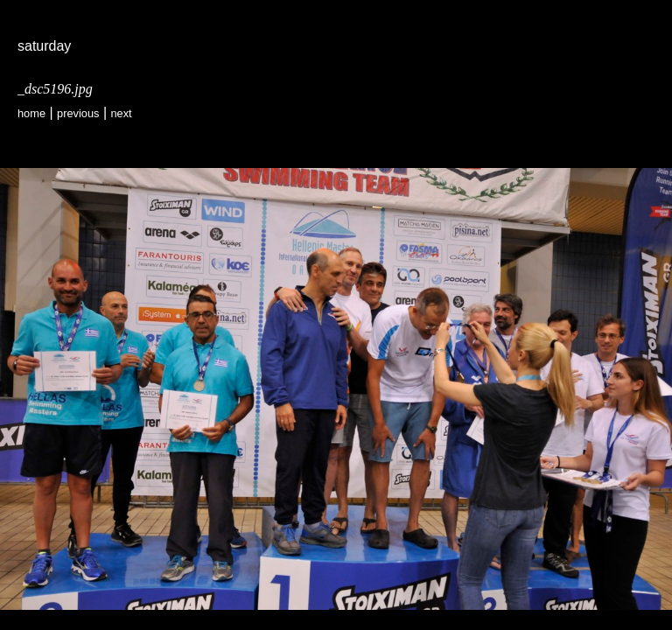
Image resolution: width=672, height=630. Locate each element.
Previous (78, 113)
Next (121, 113)
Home (31, 113)
